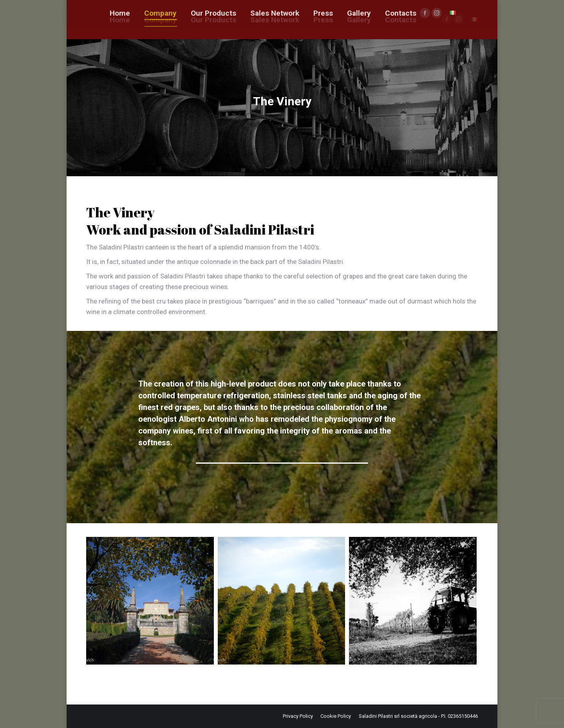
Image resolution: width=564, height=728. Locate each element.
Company (277, 117)
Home (252, 117)
